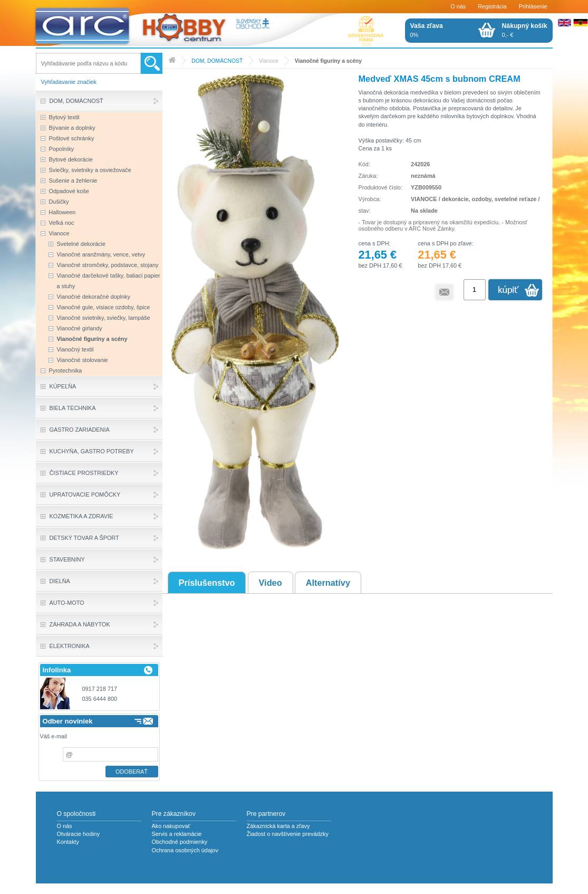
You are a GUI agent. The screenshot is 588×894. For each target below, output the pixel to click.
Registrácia (492, 6)
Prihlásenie (533, 6)
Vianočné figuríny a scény (328, 61)
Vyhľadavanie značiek (69, 82)
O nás (458, 6)
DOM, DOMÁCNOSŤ (217, 61)
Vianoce (269, 61)
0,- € (525, 30)
